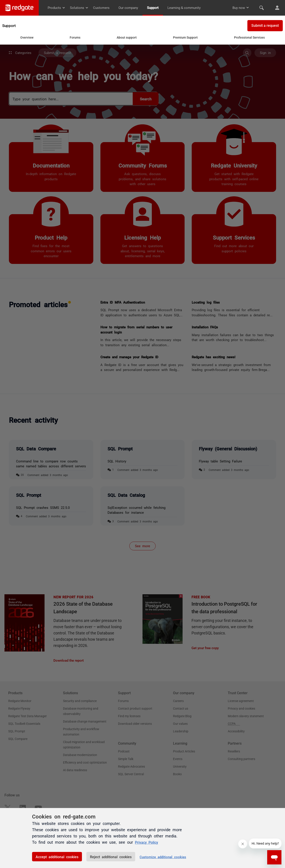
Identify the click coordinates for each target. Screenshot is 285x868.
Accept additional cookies (57, 857)
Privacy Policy (148, 842)
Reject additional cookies (111, 857)
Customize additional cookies (163, 857)
